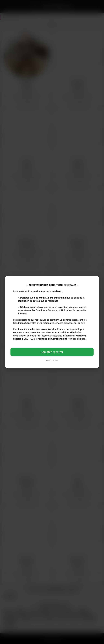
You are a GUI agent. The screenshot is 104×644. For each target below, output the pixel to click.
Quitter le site (52, 360)
